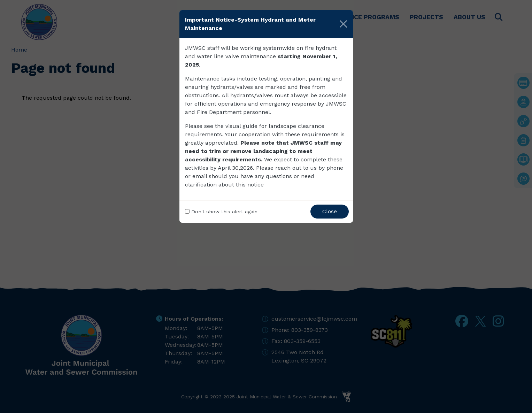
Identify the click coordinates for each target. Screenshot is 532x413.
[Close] (343, 24)
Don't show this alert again (224, 212)
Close (330, 211)
